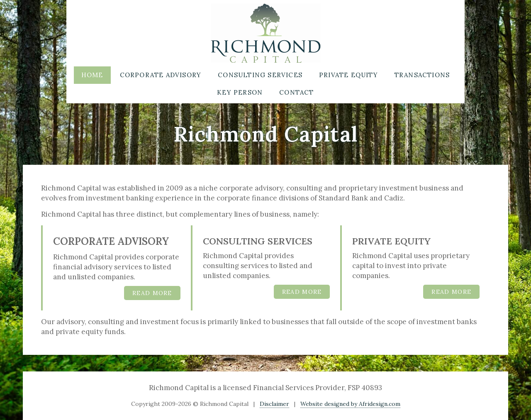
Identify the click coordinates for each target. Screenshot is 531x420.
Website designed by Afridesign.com (350, 404)
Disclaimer (274, 404)
